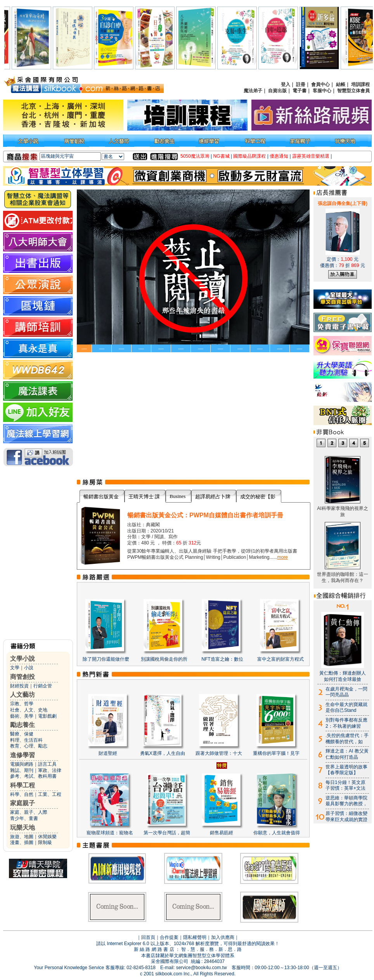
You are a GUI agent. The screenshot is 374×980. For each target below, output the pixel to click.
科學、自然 (22, 794)
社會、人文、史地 (29, 710)
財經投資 (19, 686)
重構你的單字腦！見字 (276, 753)
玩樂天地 (23, 828)
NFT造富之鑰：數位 (222, 659)
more (282, 557)
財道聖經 (108, 753)
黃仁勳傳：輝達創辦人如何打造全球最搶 (343, 676)
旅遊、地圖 (22, 837)
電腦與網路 (22, 764)
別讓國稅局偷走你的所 (164, 659)
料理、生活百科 (26, 740)
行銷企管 (43, 686)
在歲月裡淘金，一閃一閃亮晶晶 (346, 692)
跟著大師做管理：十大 (219, 753)
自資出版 (277, 91)
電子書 (300, 91)
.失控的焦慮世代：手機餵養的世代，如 (347, 739)
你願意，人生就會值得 (277, 833)
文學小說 (23, 659)
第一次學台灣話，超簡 (167, 833)
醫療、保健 (22, 734)
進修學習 (23, 755)
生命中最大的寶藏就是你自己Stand (346, 708)
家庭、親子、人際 (29, 812)
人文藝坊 (23, 695)
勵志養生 (23, 725)
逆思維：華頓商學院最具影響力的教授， (346, 801)
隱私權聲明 (195, 937)
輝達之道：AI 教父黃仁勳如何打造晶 (347, 754)
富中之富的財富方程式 (280, 659)
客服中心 (322, 91)
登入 (286, 84)
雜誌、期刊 (22, 770)
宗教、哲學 (22, 704)
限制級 (45, 842)
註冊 (301, 84)
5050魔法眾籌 (195, 156)
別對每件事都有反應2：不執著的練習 (346, 723)
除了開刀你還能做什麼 (106, 659)
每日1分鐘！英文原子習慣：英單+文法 (345, 785)
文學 (15, 668)
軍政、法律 (50, 770)
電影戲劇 (47, 716)
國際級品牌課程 (249, 156)
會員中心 (320, 84)
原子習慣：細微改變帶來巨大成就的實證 (346, 816)
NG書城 (222, 156)
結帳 (341, 84)
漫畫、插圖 (22, 842)
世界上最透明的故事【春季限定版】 (346, 770)
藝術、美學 (22, 716)
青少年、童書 (24, 818)
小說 (29, 668)
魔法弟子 (253, 91)
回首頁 (148, 937)
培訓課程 (360, 84)
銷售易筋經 (222, 833)
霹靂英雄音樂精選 (311, 156)
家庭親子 (23, 803)
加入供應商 (223, 937)
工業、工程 (50, 794)
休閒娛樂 (47, 837)
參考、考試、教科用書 (33, 776)
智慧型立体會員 (353, 91)
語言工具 (47, 764)
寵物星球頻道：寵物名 (110, 833)
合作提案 (169, 937)
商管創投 (23, 677)
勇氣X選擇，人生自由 (163, 753)
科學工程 (23, 785)
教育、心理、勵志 (29, 746)
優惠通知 (279, 156)
